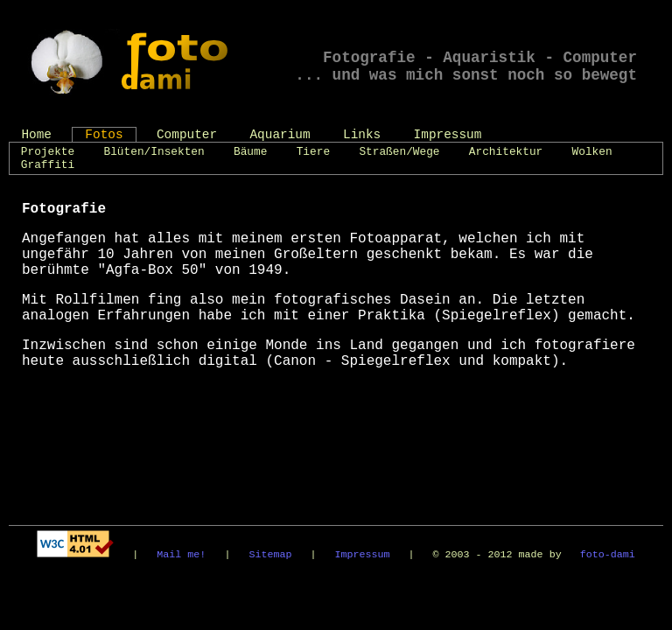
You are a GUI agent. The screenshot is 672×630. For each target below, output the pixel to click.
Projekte (48, 152)
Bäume (250, 152)
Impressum (448, 135)
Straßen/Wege (399, 152)
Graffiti (48, 165)
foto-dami (608, 555)
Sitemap (270, 555)
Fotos (104, 135)
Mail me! (181, 555)
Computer (187, 135)
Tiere (313, 152)
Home (36, 135)
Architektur (506, 152)
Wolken (592, 152)
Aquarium (280, 135)
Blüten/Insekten (154, 152)
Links (362, 135)
